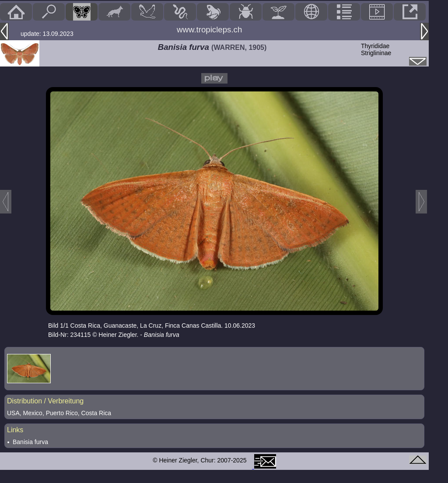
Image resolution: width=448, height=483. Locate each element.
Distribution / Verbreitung (45, 401)
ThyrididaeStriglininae (376, 49)
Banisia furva (30, 442)
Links (15, 430)
